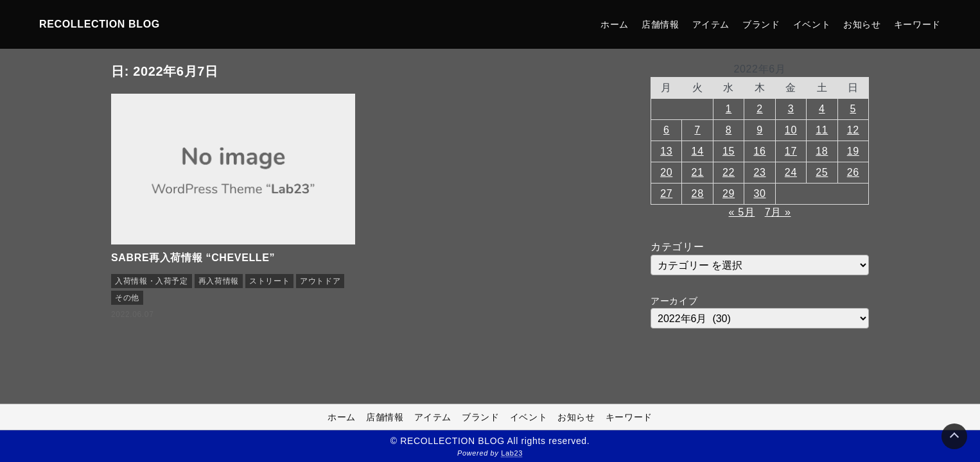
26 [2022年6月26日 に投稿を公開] (853, 172)
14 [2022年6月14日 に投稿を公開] (698, 151)
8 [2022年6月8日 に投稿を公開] (729, 130)
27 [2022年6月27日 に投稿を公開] (666, 193)
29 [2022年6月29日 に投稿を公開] (729, 193)
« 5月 (742, 212)
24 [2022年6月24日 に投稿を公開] (791, 172)
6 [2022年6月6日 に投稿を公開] (667, 130)
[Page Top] (954, 436)
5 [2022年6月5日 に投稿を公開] (853, 109)
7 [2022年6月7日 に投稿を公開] (697, 130)
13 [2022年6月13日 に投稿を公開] (666, 151)
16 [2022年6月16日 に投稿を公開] (759, 151)
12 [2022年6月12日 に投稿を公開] (853, 130)
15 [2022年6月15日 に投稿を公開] (729, 151)
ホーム (615, 24)
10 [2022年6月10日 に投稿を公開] (791, 130)
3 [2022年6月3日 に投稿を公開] (791, 109)
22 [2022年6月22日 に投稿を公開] (729, 172)
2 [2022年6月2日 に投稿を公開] (760, 109)
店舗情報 (661, 24)
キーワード (917, 24)
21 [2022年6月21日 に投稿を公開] (698, 172)
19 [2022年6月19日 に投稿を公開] (853, 151)
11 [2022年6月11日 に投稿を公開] (822, 130)
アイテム (711, 24)
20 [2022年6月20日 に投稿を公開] (666, 172)
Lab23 (512, 453)
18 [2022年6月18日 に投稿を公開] (822, 151)
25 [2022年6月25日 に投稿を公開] (822, 172)
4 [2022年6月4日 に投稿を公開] (822, 109)
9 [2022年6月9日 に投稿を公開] (760, 130)
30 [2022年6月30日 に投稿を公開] (759, 193)
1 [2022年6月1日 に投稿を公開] (729, 109)
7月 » (778, 212)
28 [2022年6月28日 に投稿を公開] (698, 193)
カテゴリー (677, 247)
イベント (812, 24)
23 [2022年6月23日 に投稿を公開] (759, 172)
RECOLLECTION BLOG (100, 24)
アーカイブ (674, 301)
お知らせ (862, 24)
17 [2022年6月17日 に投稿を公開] (791, 151)
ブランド (761, 24)
